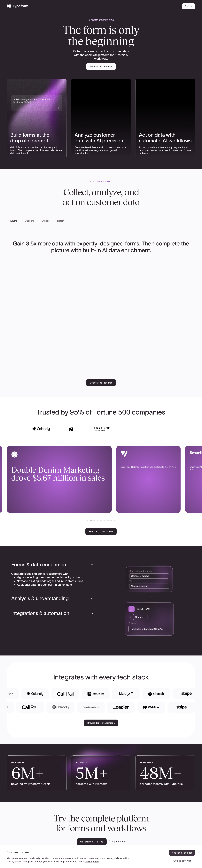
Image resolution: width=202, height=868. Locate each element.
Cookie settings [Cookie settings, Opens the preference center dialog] (182, 861)
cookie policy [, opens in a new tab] (92, 862)
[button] (88, 520)
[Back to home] (17, 6)
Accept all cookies (182, 853)
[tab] (14, 221)
